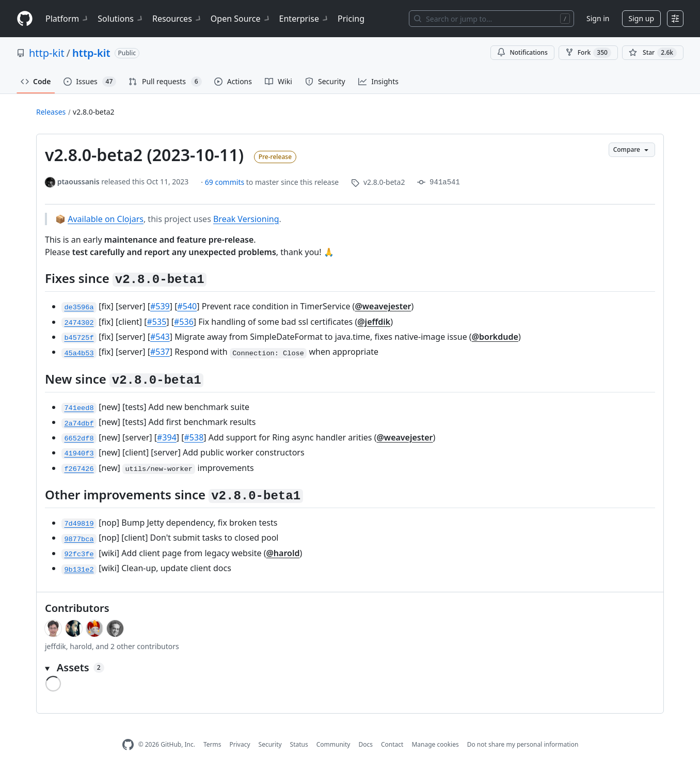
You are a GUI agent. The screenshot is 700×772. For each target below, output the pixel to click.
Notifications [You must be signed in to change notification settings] (522, 52)
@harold (283, 553)
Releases (51, 112)
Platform (67, 19)
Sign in (598, 18)
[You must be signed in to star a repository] (653, 53)
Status (299, 744)
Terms (212, 744)
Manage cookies (435, 744)
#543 (160, 337)
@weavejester (383, 306)
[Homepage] (25, 19)
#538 (194, 437)
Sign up (641, 18)
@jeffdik (374, 322)
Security (270, 744)
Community (333, 744)
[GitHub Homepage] (128, 745)
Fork (588, 53)
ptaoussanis (78, 182)
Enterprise (304, 19)
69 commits (226, 182)
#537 (160, 352)
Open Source (241, 19)
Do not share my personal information (523, 744)
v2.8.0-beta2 (94, 112)
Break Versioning (246, 219)
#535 (157, 322)
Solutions (121, 19)
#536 (184, 322)
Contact (392, 744)
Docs (365, 744)
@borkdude (495, 337)
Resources (177, 19)
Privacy (240, 744)
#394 (167, 437)
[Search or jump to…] (491, 19)
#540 (187, 306)
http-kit (47, 53)
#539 (160, 306)
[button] (350, 668)
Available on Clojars (106, 219)
